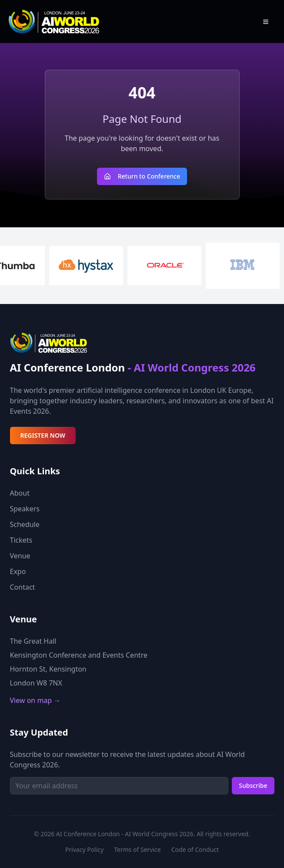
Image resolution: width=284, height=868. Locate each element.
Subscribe (253, 785)
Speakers (25, 509)
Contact (23, 587)
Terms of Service (137, 849)
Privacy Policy (84, 849)
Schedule (25, 524)
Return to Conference (142, 176)
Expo (18, 571)
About (20, 493)
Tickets (21, 540)
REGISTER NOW (43, 435)
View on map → (35, 700)
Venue (20, 556)
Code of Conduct (195, 849)
